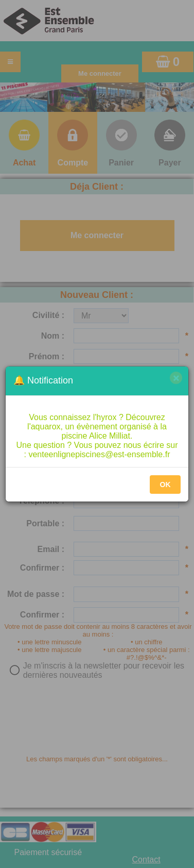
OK (165, 485)
